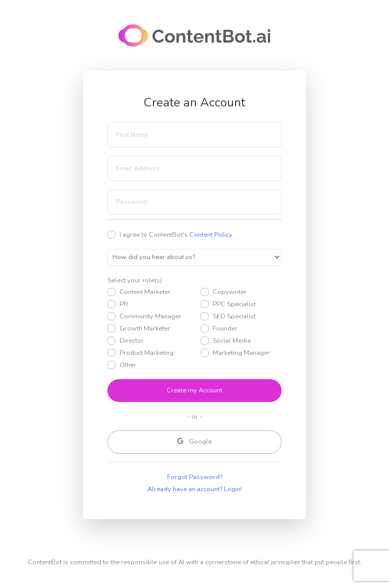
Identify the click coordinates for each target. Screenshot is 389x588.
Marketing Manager (241, 353)
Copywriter (230, 292)
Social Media (232, 341)
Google (194, 442)
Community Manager (150, 316)
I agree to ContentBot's (176, 235)
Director (132, 341)
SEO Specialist (234, 316)
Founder (225, 328)
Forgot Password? (195, 477)
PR (124, 304)
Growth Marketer (145, 328)
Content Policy (211, 235)
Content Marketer (145, 292)
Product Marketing (147, 353)
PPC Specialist (234, 304)
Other (128, 365)
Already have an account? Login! (195, 489)
